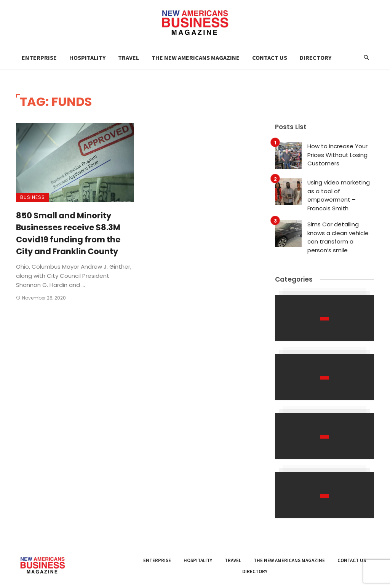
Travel (129, 58)
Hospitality (87, 58)
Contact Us (270, 58)
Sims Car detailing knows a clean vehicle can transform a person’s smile (338, 237)
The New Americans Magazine (196, 58)
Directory (316, 58)
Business (33, 197)
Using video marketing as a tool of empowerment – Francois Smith (339, 195)
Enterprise (39, 58)
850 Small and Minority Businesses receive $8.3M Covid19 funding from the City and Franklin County (68, 234)
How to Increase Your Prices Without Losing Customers (337, 155)
